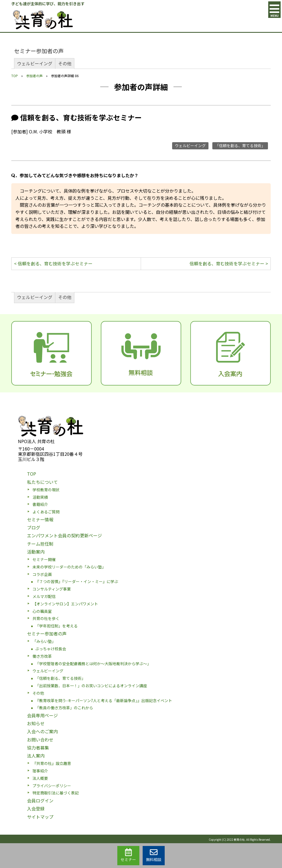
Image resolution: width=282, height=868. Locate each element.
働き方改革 (42, 656)
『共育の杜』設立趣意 (52, 763)
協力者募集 (38, 748)
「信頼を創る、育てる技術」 (240, 145)
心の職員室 (42, 611)
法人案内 (36, 756)
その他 (65, 63)
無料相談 (154, 855)
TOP (15, 76)
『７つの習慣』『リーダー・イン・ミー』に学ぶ (77, 581)
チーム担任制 (40, 544)
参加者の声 (34, 76)
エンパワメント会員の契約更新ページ (64, 535)
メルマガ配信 (44, 596)
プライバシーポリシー (52, 786)
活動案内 (36, 552)
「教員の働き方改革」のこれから (64, 708)
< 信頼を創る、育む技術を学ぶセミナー (53, 263)
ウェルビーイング (35, 63)
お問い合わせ (40, 740)
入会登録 (36, 808)
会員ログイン (40, 800)
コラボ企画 (42, 574)
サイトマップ (40, 817)
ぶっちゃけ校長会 (51, 649)
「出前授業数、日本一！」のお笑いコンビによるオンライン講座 (91, 686)
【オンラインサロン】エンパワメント (65, 604)
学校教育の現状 (46, 490)
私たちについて (42, 482)
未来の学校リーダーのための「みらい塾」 (69, 567)
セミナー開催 (44, 559)
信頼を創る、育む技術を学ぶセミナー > (229, 263)
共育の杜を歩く (46, 618)
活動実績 (40, 497)
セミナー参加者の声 (39, 51)
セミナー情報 (40, 519)
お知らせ (36, 723)
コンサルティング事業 (52, 589)
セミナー (128, 855)
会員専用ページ (42, 715)
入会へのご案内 (42, 731)
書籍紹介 (40, 504)
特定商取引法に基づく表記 (56, 793)
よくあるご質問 (46, 512)
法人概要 (40, 778)
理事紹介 (40, 771)
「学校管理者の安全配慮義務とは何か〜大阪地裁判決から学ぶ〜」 (93, 664)
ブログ (34, 527)
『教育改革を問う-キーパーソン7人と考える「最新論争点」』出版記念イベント (104, 700)
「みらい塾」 (44, 641)
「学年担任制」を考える (56, 626)
